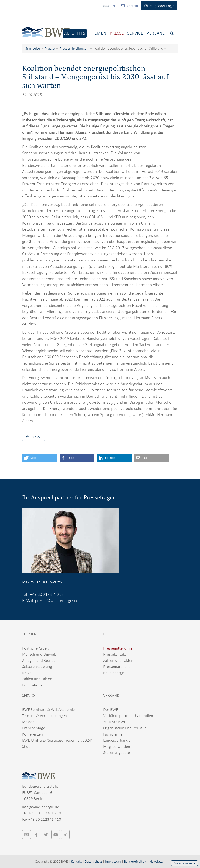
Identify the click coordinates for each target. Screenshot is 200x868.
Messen (28, 722)
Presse (117, 33)
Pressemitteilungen (119, 648)
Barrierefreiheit (135, 862)
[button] (39, 458)
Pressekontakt (115, 654)
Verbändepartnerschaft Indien (128, 716)
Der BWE (111, 710)
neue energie (114, 673)
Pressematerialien (118, 667)
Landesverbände (117, 740)
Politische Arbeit (35, 648)
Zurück (32, 437)
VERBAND (111, 695)
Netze (27, 673)
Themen (98, 33)
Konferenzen (32, 734)
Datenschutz (93, 862)
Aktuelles (75, 33)
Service (135, 33)
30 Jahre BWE (115, 722)
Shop (26, 746)
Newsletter (157, 862)
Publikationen (33, 685)
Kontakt (76, 862)
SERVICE (29, 695)
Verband (156, 33)
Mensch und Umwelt (39, 654)
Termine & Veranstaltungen (44, 716)
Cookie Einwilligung (184, 863)
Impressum (113, 862)
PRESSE (109, 634)
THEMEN (29, 634)
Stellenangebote (117, 753)
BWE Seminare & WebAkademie (48, 710)
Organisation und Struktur (125, 728)
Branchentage (34, 728)
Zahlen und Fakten (37, 679)
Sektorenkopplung (37, 667)
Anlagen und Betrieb (39, 660)
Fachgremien (114, 734)
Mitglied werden (117, 746)
